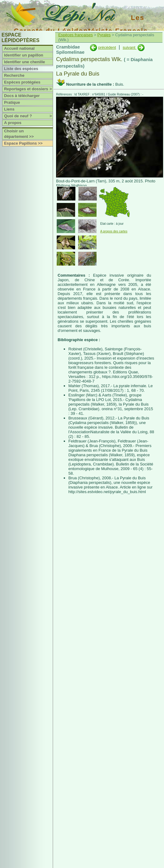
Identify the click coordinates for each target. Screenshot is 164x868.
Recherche (14, 75)
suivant (130, 47)
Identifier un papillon (24, 55)
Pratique (12, 102)
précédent (107, 47)
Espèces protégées (22, 82)
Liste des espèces (21, 69)
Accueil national (19, 48)
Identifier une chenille (25, 62)
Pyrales (104, 35)
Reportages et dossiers (28, 89)
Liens (9, 109)
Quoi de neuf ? (28, 116)
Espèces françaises (76, 35)
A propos (13, 123)
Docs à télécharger (22, 96)
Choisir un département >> (19, 134)
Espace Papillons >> (23, 143)
